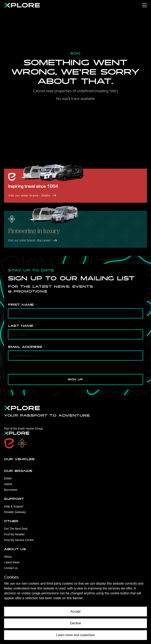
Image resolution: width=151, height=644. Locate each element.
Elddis (8, 478)
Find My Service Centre (19, 540)
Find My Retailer (14, 534)
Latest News (12, 562)
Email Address (27, 347)
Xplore (8, 484)
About (8, 557)
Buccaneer (11, 490)
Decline (75, 623)
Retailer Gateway (15, 512)
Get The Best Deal (16, 529)
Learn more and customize (75, 635)
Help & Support (14, 506)
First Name (23, 305)
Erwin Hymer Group (30, 429)
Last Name (22, 326)
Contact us (11, 568)
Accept (76, 611)
